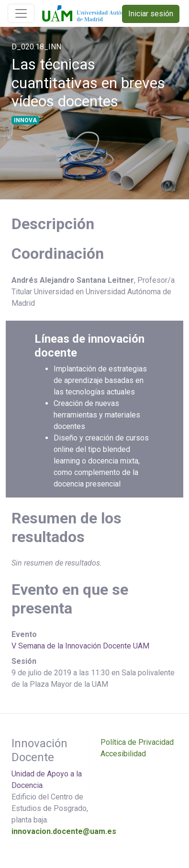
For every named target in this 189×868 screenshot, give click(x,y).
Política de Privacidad (137, 742)
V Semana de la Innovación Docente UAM (80, 646)
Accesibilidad (123, 754)
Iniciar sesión (151, 14)
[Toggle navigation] (21, 13)
